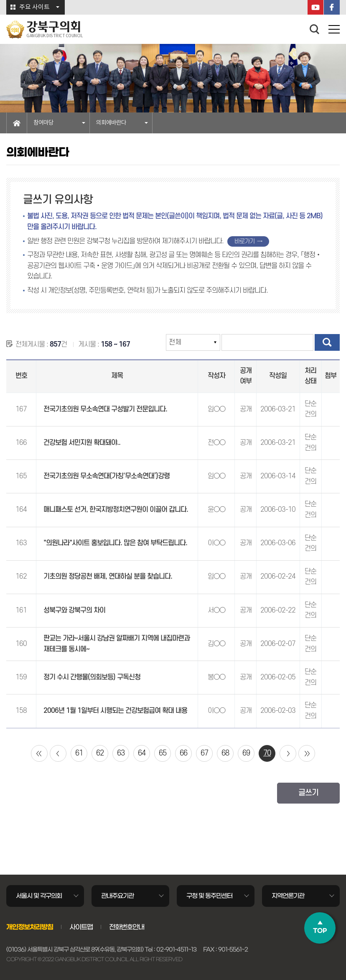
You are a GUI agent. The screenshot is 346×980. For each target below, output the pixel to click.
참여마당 (43, 123)
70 (267, 753)
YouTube (315, 7)
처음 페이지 (39, 753)
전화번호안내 (127, 927)
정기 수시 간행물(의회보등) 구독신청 (92, 677)
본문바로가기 (0, 0)
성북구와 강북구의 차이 (74, 610)
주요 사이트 (34, 7)
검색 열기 (315, 29)
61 (79, 753)
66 (183, 753)
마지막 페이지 (307, 753)
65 (163, 753)
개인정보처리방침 (30, 927)
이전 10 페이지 (58, 753)
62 (100, 753)
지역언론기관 (288, 896)
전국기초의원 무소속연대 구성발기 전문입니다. (105, 409)
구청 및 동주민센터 (209, 896)
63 (121, 753)
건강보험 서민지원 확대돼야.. (82, 443)
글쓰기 (308, 793)
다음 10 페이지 (288, 753)
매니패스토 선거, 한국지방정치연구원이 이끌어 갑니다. (116, 510)
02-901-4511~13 (176, 949)
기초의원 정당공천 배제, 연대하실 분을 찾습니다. (108, 577)
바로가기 (244, 241)
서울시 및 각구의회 (39, 896)
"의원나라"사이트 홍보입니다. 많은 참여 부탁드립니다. (115, 543)
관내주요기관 (117, 896)
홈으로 (17, 123)
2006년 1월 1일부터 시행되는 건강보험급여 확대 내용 (115, 711)
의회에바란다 (111, 123)
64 (142, 753)
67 (204, 753)
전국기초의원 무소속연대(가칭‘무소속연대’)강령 (107, 476)
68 (225, 753)
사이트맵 (81, 927)
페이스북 (332, 7)
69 (246, 753)
